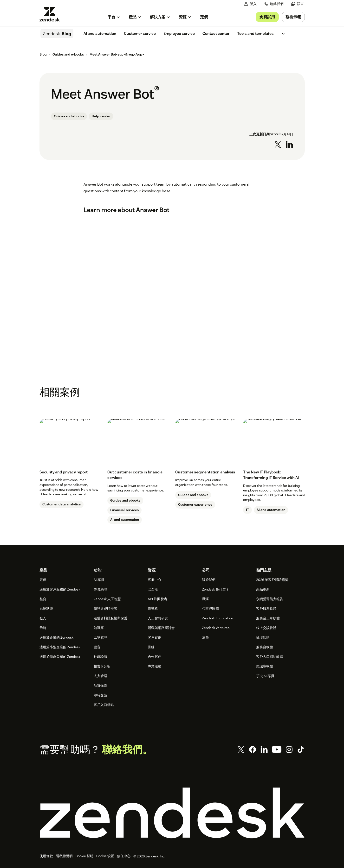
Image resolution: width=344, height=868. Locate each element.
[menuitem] (298, 4)
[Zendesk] (172, 813)
